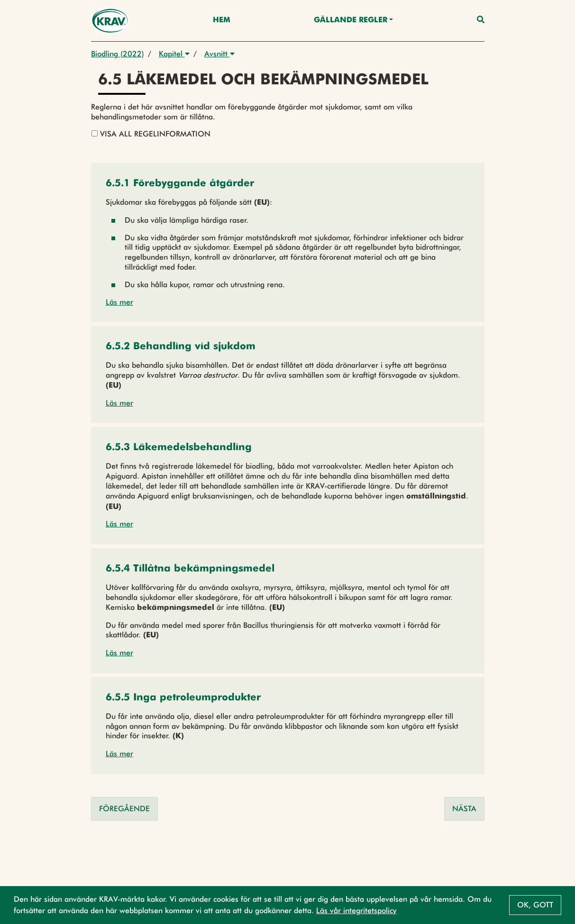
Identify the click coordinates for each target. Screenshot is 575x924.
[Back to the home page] (110, 21)
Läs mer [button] (119, 302)
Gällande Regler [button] (351, 20)
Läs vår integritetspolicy (356, 910)
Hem (222, 20)
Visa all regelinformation (151, 134)
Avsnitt (219, 54)
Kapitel (174, 54)
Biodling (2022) (118, 54)
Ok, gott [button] (535, 905)
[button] (180, 184)
